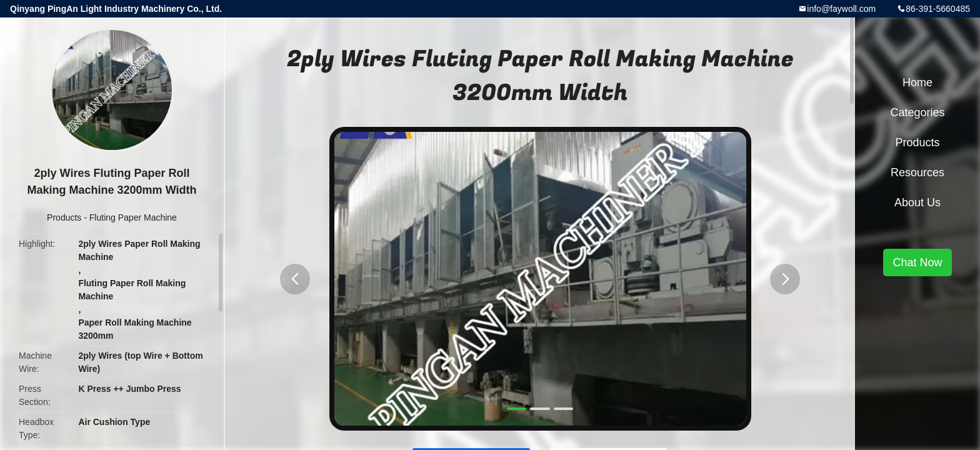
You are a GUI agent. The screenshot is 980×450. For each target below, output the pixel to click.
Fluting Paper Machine (133, 217)
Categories (917, 112)
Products (64, 217)
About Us (917, 202)
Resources (917, 172)
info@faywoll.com (841, 9)
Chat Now (917, 262)
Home (917, 82)
